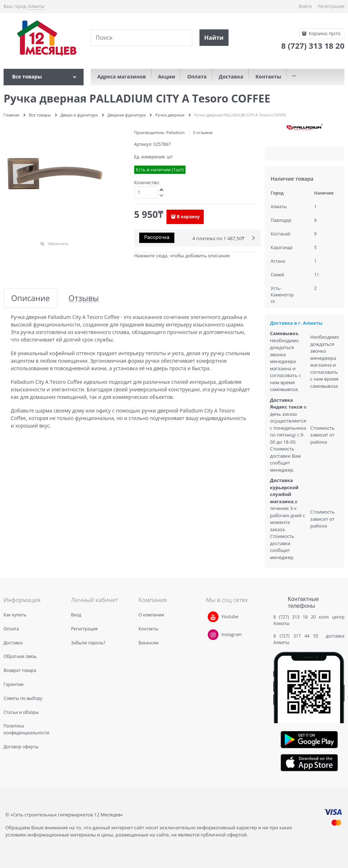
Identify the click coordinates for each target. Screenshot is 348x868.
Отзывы (84, 298)
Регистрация (331, 6)
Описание (30, 298)
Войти (305, 6)
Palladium (176, 132)
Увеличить (58, 244)
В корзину (188, 217)
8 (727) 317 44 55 (298, 636)
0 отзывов (203, 132)
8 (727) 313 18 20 (295, 617)
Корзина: (324, 34)
